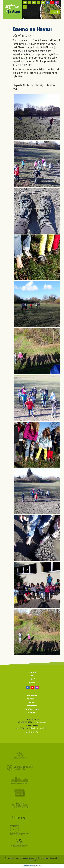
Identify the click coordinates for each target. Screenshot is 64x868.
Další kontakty (32, 732)
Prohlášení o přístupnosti (16, 858)
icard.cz (44, 858)
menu (55, 12)
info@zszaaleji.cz (39, 722)
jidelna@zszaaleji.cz (40, 728)
